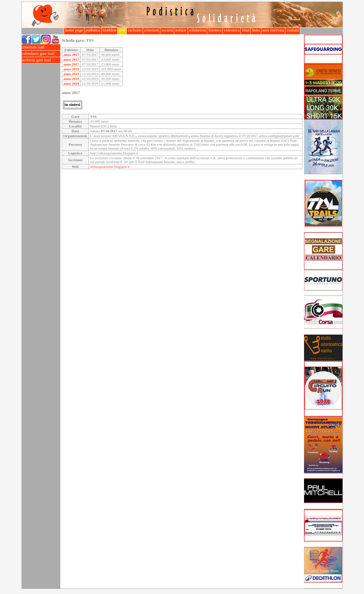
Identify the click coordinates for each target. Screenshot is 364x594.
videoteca (232, 30)
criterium (152, 30)
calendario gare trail (41, 54)
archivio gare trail (41, 60)
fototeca (215, 30)
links (256, 30)
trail (122, 30)
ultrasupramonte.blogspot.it (110, 167)
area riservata (273, 30)
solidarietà (198, 30)
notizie (181, 30)
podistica (93, 30)
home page (74, 30)
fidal (246, 30)
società (167, 30)
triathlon (110, 30)
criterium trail (41, 47)
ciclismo (135, 30)
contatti (293, 30)
